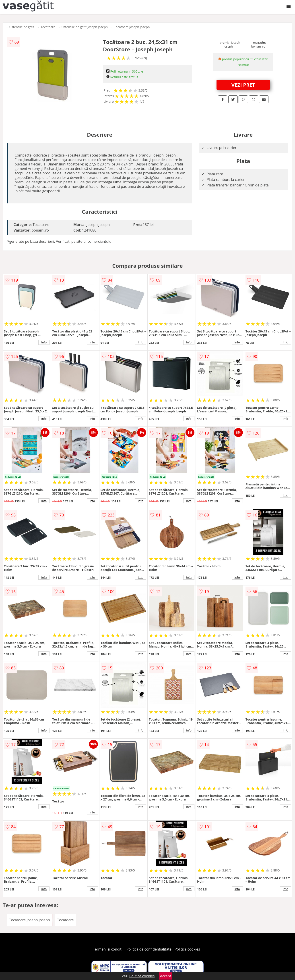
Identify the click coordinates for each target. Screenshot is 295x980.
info (44, 342)
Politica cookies (187, 949)
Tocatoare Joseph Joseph (132, 27)
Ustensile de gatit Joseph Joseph (85, 27)
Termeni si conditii (108, 949)
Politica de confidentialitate (149, 949)
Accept (166, 976)
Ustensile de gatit (22, 27)
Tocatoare (48, 27)
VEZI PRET (243, 85)
